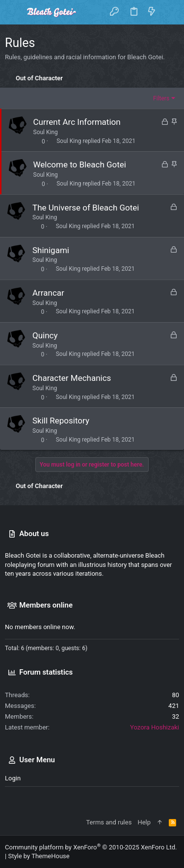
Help (144, 822)
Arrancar (48, 293)
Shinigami (51, 250)
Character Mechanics (72, 378)
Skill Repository (61, 421)
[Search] (170, 12)
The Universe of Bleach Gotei (86, 208)
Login (13, 778)
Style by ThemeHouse (39, 856)
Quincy (45, 335)
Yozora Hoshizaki (155, 727)
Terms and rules (109, 822)
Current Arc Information (77, 122)
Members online (46, 605)
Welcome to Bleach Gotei (80, 164)
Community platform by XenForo (91, 847)
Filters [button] (161, 98)
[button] (15, 12)
